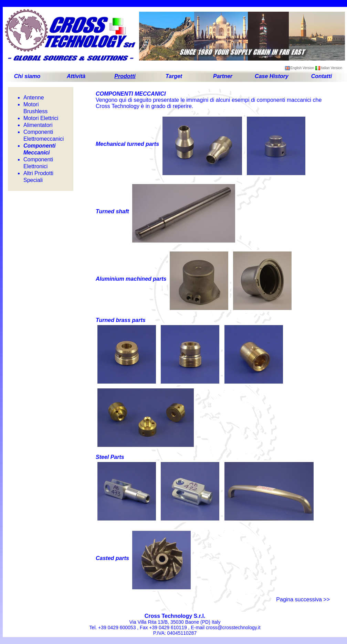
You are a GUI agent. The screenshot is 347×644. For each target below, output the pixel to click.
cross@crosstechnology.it (233, 627)
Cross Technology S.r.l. (175, 616)
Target (174, 76)
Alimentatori (38, 125)
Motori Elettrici (41, 118)
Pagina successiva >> (303, 599)
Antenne (34, 98)
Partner (223, 76)
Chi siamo (27, 76)
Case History (272, 76)
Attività (76, 76)
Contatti (322, 76)
